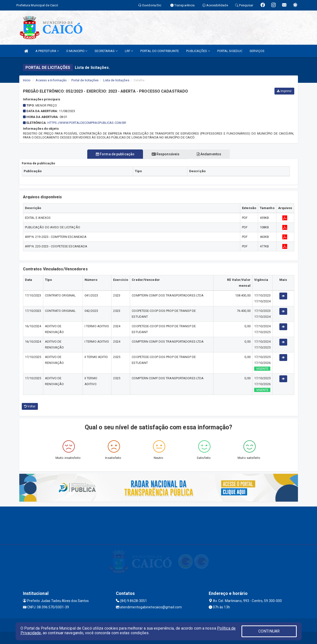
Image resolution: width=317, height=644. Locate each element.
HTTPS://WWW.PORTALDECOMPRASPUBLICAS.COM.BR (87, 123)
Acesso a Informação (51, 80)
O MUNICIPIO (77, 51)
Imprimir (284, 91)
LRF (129, 51)
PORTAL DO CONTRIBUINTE (160, 51)
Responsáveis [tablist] (166, 154)
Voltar (30, 406)
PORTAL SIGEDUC (230, 51)
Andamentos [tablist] (212, 154)
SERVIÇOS (257, 51)
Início (27, 80)
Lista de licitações (116, 80)
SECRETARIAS (106, 51)
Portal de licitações (85, 80)
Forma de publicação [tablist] (112, 154)
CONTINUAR (269, 631)
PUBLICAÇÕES (198, 51)
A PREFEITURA (47, 51)
